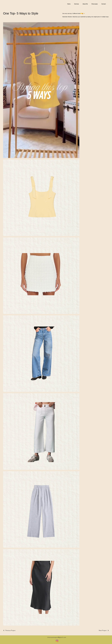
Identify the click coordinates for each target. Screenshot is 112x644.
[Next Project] (104, 630)
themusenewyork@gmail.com (57, 637)
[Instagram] (57, 641)
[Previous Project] (9, 630)
